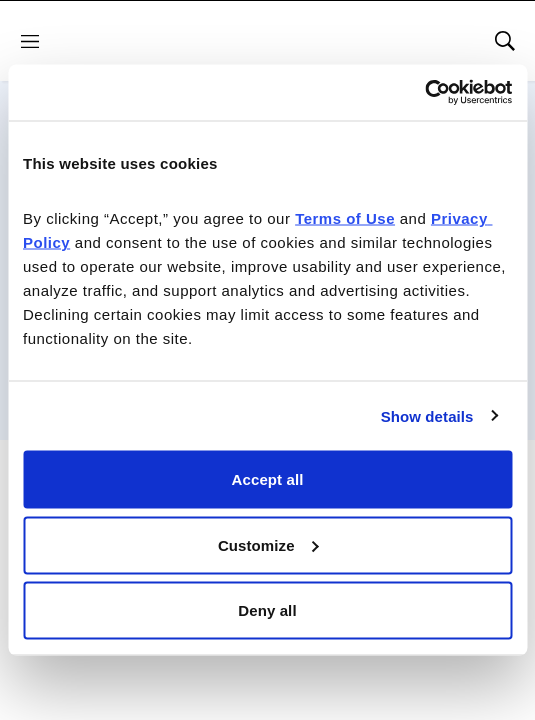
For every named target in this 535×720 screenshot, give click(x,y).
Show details (427, 415)
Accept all (268, 479)
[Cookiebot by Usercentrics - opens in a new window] (424, 93)
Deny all (267, 610)
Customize (268, 544)
